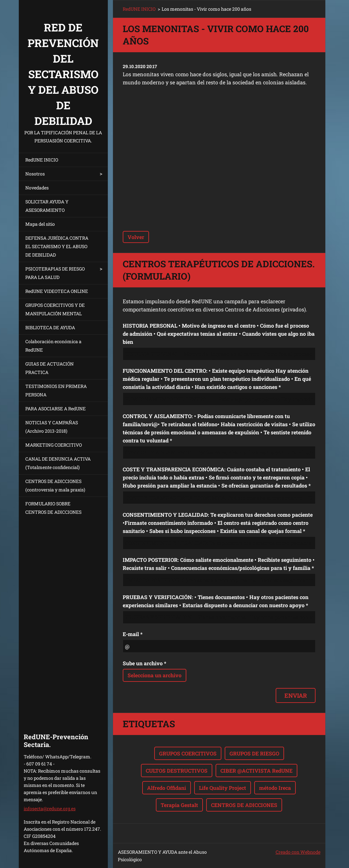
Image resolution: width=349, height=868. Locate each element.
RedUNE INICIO (42, 160)
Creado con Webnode (298, 852)
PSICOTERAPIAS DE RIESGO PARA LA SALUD (55, 273)
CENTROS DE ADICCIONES (244, 805)
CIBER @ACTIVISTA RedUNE (256, 771)
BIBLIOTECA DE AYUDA (50, 327)
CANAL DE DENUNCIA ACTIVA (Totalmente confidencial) (58, 463)
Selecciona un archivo (155, 675)
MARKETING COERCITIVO (54, 445)
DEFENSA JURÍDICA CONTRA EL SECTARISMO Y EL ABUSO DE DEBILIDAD (57, 246)
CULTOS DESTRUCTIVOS (177, 771)
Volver (136, 237)
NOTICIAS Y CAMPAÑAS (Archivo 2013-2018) (52, 427)
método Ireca (275, 788)
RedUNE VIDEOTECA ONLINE (57, 291)
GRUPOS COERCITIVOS (188, 753)
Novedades (37, 188)
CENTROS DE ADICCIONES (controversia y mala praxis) (55, 485)
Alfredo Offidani (167, 788)
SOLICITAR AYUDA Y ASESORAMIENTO (47, 206)
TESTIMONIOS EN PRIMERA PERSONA (56, 390)
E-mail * (133, 634)
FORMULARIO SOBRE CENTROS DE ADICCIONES (53, 508)
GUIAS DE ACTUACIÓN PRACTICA (50, 368)
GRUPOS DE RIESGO (254, 753)
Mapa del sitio (40, 224)
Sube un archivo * (144, 663)
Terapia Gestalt (179, 805)
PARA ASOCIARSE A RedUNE (56, 409)
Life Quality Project (223, 788)
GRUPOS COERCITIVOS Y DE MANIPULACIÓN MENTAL (55, 309)
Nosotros (35, 174)
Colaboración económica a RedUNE (53, 346)
